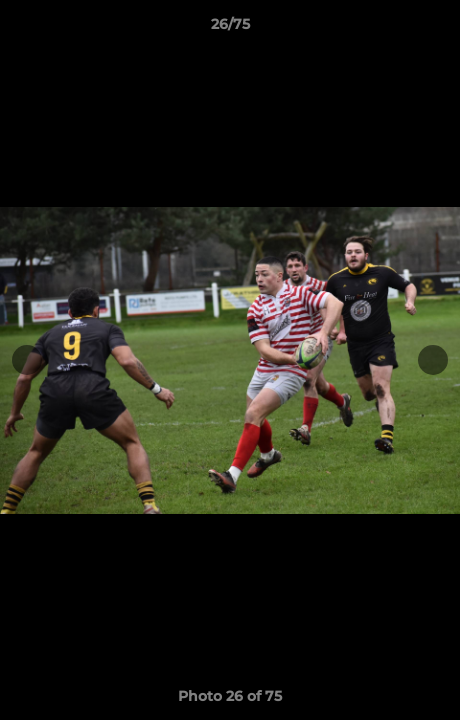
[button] (436, 29)
